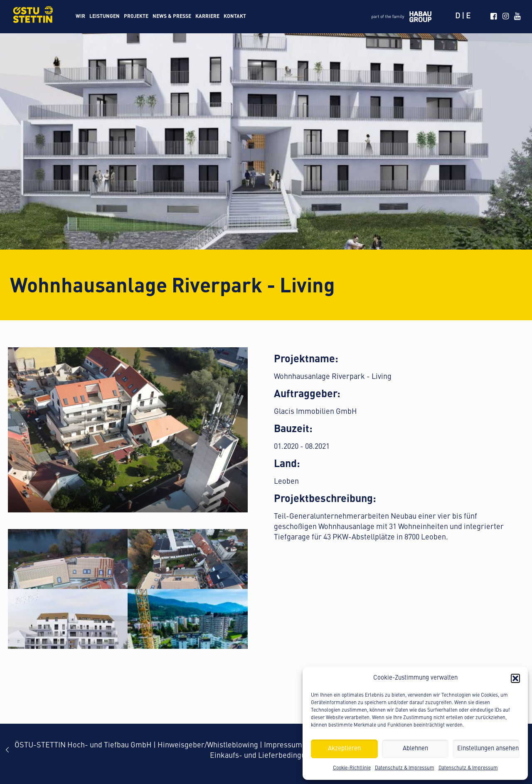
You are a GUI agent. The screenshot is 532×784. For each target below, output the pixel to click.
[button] (515, 678)
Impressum (283, 745)
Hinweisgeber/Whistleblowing (208, 745)
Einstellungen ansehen (488, 749)
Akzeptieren (344, 749)
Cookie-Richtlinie (352, 768)
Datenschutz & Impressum (405, 768)
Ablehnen (415, 749)
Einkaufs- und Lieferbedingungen (266, 756)
